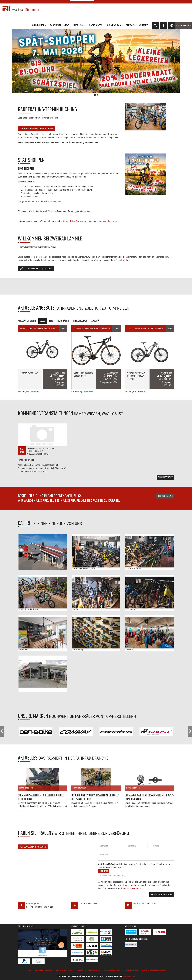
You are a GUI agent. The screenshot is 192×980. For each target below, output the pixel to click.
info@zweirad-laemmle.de (145, 904)
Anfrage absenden (162, 895)
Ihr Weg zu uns (165, 496)
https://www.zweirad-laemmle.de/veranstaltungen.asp (94, 221)
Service (131, 25)
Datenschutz (131, 970)
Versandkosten (35, 392)
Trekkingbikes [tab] (80, 321)
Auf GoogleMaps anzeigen (33, 847)
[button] (14, 61)
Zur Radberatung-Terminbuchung (37, 128)
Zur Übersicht (165, 477)
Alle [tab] (43, 321)
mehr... (117, 138)
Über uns (79, 25)
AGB (29, 970)
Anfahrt (47, 269)
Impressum (130, 977)
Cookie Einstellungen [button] (153, 970)
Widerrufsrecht (44, 970)
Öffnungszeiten (29, 269)
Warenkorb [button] (56, 25)
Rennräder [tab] (63, 321)
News (67, 25)
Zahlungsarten (112, 970)
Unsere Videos (95, 25)
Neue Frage (104, 871)
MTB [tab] (51, 321)
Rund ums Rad (115, 25)
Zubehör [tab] (96, 321)
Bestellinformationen (88, 970)
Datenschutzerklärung (131, 888)
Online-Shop (39, 25)
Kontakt (144, 25)
